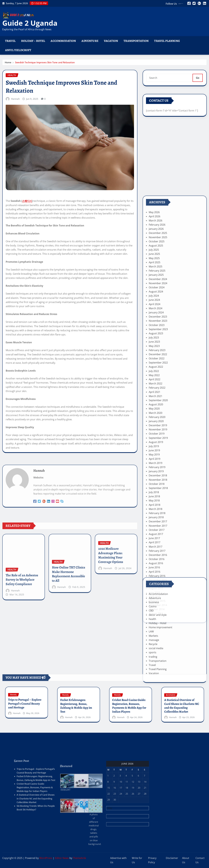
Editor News (62, 858)
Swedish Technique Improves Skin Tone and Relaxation (45, 65)
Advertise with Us (118, 860)
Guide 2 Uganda (30, 23)
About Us (186, 860)
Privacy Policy (152, 860)
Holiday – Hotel (33, 41)
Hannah (15, 250)
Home (8, 65)
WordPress (46, 858)
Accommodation (63, 41)
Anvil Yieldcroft (18, 50)
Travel (10, 41)
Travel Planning (167, 41)
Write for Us (137, 860)
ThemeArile (79, 858)
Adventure (90, 41)
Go (198, 84)
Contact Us (200, 860)
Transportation (136, 41)
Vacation (111, 41)
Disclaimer (172, 858)
